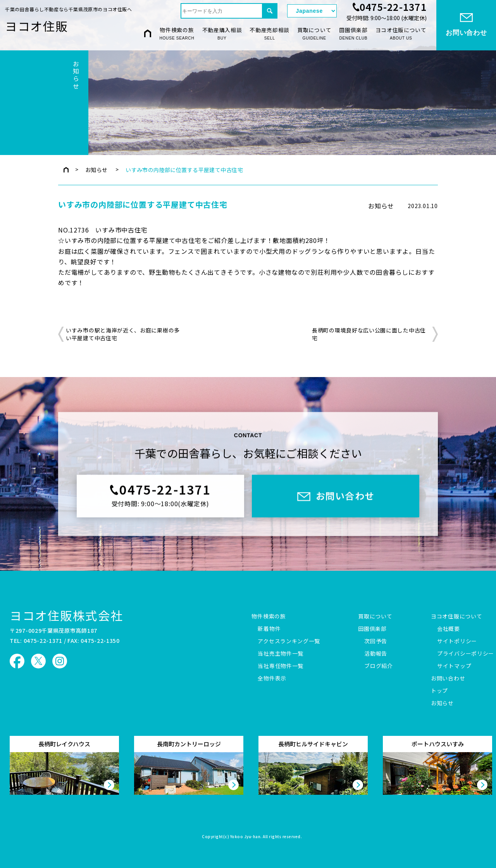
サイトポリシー (457, 641)
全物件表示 (272, 679)
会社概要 (449, 629)
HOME (148, 34)
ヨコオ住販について (401, 34)
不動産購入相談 (222, 34)
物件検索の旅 (177, 34)
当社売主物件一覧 (281, 654)
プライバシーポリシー (466, 654)
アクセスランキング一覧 (289, 641)
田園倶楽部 (353, 34)
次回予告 (376, 641)
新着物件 (269, 629)
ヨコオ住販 (37, 26)
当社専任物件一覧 (281, 666)
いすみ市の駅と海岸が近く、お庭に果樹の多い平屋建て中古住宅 (123, 334)
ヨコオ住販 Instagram (60, 661)
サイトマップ (454, 666)
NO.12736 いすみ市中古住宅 (103, 230)
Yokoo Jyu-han (245, 837)
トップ (439, 691)
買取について (314, 34)
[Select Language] (312, 11)
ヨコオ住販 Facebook (17, 661)
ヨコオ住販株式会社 (66, 615)
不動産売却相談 (270, 34)
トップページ (66, 170)
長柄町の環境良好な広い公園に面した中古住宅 (369, 334)
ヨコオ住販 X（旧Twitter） (38, 661)
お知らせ (96, 170)
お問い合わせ (448, 679)
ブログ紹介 (379, 666)
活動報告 (376, 654)
